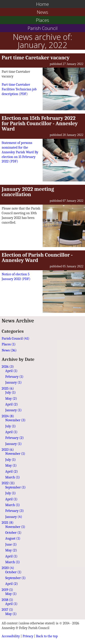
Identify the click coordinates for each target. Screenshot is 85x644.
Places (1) (9, 344)
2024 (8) (8, 416)
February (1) (14, 377)
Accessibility (11, 636)
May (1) (11, 465)
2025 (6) (8, 388)
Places (42, 20)
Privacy (28, 636)
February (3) (15, 511)
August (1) (13, 538)
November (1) (15, 454)
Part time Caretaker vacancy (36, 58)
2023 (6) (8, 450)
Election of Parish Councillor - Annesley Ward (37, 258)
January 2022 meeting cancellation (28, 192)
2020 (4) (8, 568)
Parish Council (43, 28)
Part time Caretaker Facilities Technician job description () (19, 89)
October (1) (13, 533)
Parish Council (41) (16, 339)
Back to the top (47, 636)
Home (42, 4)
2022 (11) (8, 483)
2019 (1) (7, 590)
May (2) (11, 399)
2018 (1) (7, 600)
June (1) (11, 544)
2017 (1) (7, 610)
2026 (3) (8, 367)
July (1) (11, 393)
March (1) (13, 477)
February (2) (15, 438)
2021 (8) (8, 523)
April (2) (12, 404)
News (42, 12)
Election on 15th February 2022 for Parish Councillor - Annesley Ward (40, 123)
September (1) (16, 487)
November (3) (16, 420)
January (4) (14, 517)
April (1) (11, 371)
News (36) (9, 350)
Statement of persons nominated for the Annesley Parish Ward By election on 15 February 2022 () (20, 152)
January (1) (13, 382)
